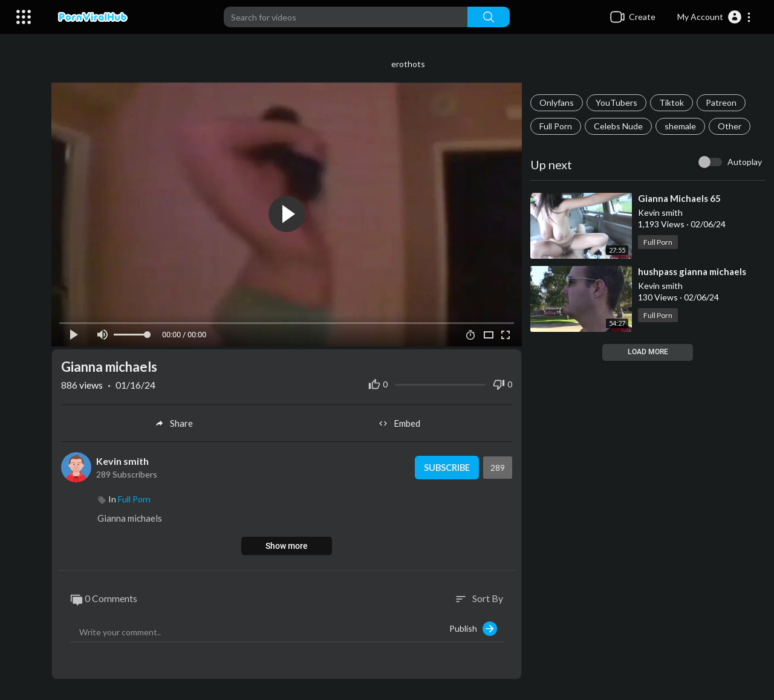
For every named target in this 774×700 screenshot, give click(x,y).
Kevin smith (128, 458)
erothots (411, 64)
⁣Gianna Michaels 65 (681, 198)
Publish (475, 626)
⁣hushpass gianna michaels (694, 271)
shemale (682, 126)
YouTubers (618, 102)
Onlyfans (558, 102)
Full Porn (558, 126)
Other (731, 126)
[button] (714, 17)
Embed (402, 421)
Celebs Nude (620, 126)
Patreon (723, 102)
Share (178, 421)
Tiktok (673, 102)
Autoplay (745, 162)
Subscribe (447, 465)
